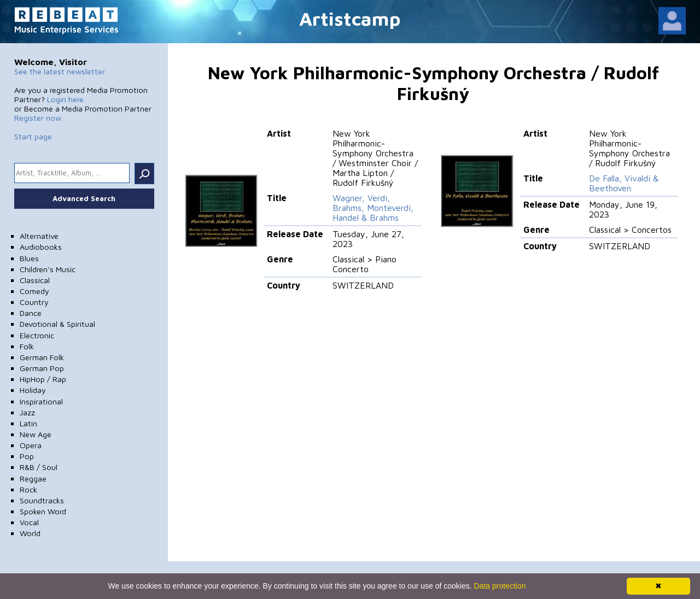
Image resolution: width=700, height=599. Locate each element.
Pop (27, 456)
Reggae (33, 478)
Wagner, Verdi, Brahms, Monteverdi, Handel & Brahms (373, 208)
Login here (65, 99)
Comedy (34, 291)
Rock (28, 489)
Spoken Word (43, 511)
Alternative (39, 236)
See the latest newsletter (60, 71)
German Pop (42, 368)
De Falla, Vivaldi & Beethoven (624, 183)
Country (34, 302)
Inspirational (41, 401)
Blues (29, 258)
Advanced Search (84, 198)
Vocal (29, 522)
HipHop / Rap (43, 379)
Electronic (37, 335)
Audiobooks (41, 247)
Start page (33, 136)
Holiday (33, 390)
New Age (36, 434)
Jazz (27, 412)
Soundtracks (42, 500)
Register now (38, 118)
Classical (35, 280)
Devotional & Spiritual (57, 324)
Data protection (500, 586)
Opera (31, 445)
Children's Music (48, 269)
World (30, 533)
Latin (28, 423)
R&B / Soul (39, 467)
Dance (31, 313)
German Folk (42, 357)
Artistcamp (350, 18)
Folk (27, 346)
